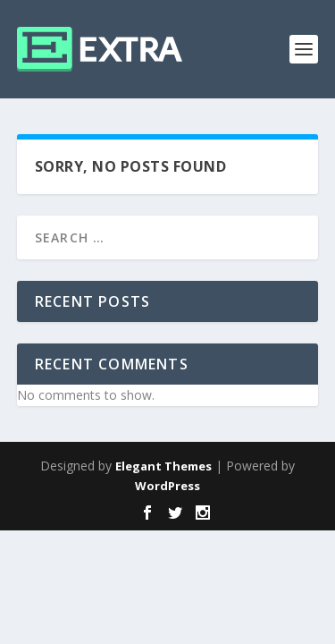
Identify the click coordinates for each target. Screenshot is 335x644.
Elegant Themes (163, 466)
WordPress (167, 486)
